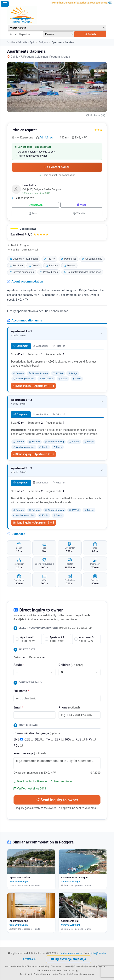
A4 (41, 137)
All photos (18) (96, 116)
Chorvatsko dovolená (61, 966)
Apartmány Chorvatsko (59, 974)
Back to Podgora (19, 245)
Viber (81, 205)
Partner (37, 974)
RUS (80, 739)
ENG (18, 739)
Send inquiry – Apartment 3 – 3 (33, 523)
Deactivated (26, 974)
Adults (19, 665)
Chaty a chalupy (71, 970)
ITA (49, 739)
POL (18, 746)
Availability (40, 346)
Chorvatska (79, 966)
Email (18, 707)
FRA (70, 739)
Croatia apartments (52, 970)
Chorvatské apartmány (83, 974)
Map (33, 213)
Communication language (37, 733)
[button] (57, 232)
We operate (11, 966)
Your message (30, 753)
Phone (69, 707)
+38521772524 (23, 198)
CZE (29, 739)
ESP (59, 739)
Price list (59, 346)
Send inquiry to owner (57, 800)
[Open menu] (5, 4)
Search (90, 34)
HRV (91, 739)
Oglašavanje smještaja (68, 959)
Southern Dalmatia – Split (21, 42)
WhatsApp (35, 205)
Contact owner (57, 167)
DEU (39, 739)
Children (71, 665)
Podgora (43, 42)
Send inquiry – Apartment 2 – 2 (33, 454)
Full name (21, 691)
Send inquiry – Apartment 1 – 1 (33, 386)
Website (79, 213)
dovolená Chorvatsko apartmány (33, 966)
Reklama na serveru (71, 953)
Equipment (21, 346)
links (44, 974)
